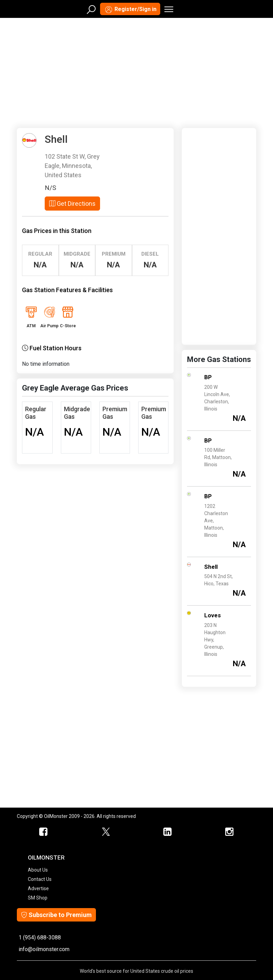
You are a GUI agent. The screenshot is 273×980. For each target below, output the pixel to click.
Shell (211, 567)
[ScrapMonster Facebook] (44, 832)
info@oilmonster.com (44, 949)
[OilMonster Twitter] (106, 832)
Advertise (38, 888)
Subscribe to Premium (56, 915)
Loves (212, 615)
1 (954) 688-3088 (40, 938)
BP (208, 377)
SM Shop (38, 898)
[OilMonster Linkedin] (167, 832)
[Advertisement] (136, 72)
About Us (38, 870)
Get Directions (72, 204)
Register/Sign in (130, 10)
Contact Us (40, 879)
